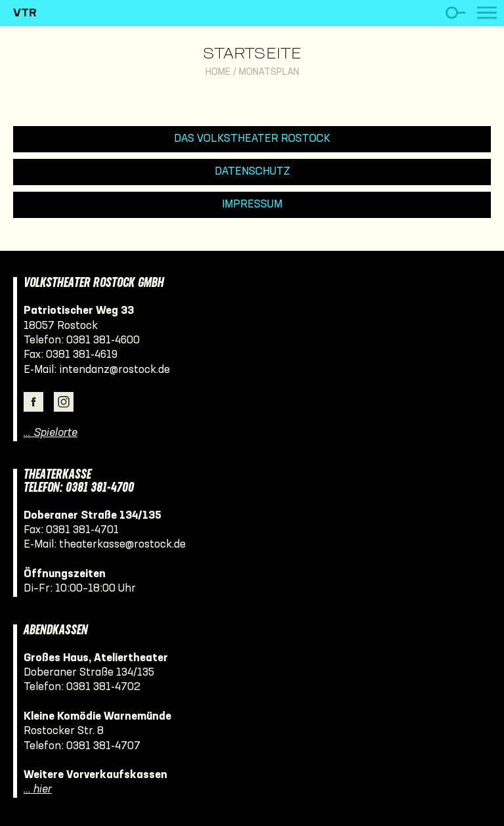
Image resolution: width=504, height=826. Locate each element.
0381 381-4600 (103, 340)
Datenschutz (252, 172)
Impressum (252, 205)
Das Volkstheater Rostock (252, 139)
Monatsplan (269, 73)
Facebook (33, 402)
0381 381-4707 (103, 746)
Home (218, 73)
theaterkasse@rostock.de (122, 545)
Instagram (64, 402)
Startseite (252, 54)
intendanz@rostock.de (115, 370)
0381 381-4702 (103, 687)
